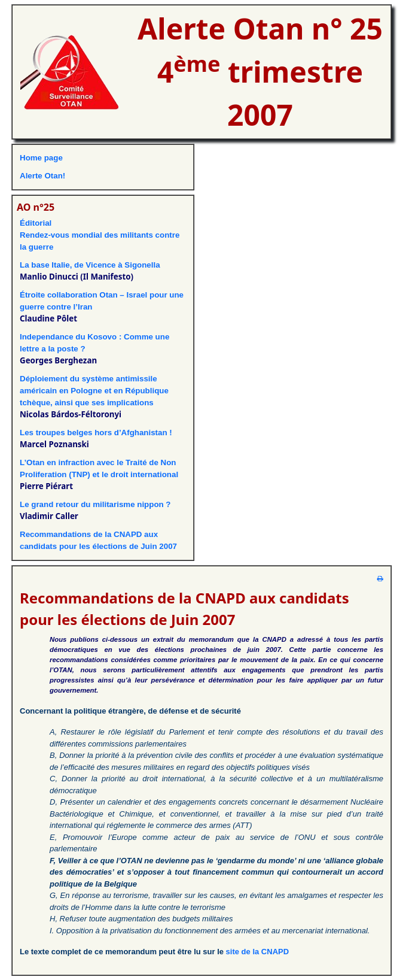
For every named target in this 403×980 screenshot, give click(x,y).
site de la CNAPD (257, 952)
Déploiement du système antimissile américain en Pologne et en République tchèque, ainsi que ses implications (94, 391)
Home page (41, 158)
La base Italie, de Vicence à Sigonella (90, 265)
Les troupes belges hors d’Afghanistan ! (96, 433)
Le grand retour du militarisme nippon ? (95, 504)
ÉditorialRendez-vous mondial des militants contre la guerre (100, 235)
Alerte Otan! (42, 176)
